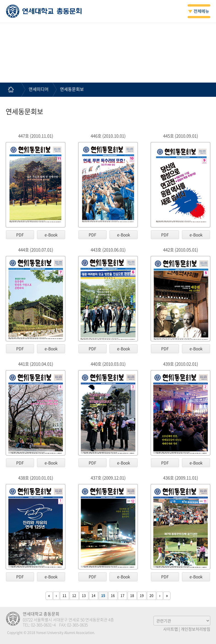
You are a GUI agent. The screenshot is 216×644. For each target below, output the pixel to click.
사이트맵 (171, 629)
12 (74, 596)
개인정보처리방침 (196, 629)
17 (122, 596)
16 (113, 596)
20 (151, 596)
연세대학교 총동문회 (44, 11)
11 (65, 596)
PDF (20, 235)
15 (103, 596)
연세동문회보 (72, 89)
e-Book (51, 235)
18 (132, 596)
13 (84, 596)
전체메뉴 (199, 11)
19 (142, 596)
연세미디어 (39, 89)
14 (94, 596)
